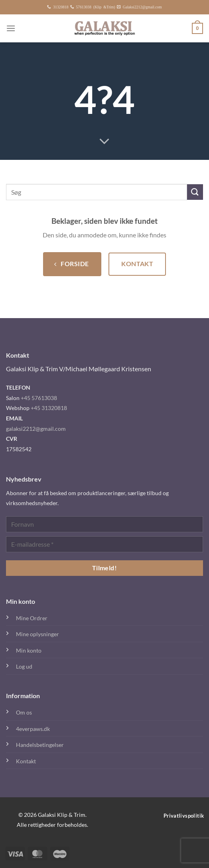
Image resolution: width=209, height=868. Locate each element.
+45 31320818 (49, 408)
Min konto (29, 650)
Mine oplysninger (37, 634)
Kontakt (26, 761)
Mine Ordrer (32, 618)
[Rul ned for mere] (104, 142)
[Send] (195, 192)
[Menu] (11, 28)
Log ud (24, 666)
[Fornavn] (104, 524)
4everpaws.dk (33, 729)
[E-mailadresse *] (104, 544)
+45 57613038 (39, 398)
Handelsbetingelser (40, 745)
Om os (24, 712)
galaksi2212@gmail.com (36, 429)
